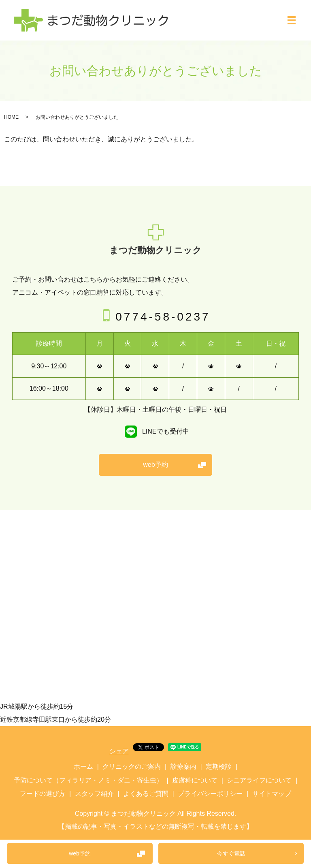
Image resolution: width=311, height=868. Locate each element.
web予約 (80, 853)
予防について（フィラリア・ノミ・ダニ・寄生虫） (88, 780)
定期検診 (219, 766)
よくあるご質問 (146, 794)
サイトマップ (272, 794)
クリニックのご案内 (132, 766)
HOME (11, 117)
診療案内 (183, 766)
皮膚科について (195, 780)
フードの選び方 (43, 794)
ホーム (83, 766)
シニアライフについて (259, 780)
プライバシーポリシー (210, 794)
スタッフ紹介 (94, 794)
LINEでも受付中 (155, 431)
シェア (119, 751)
